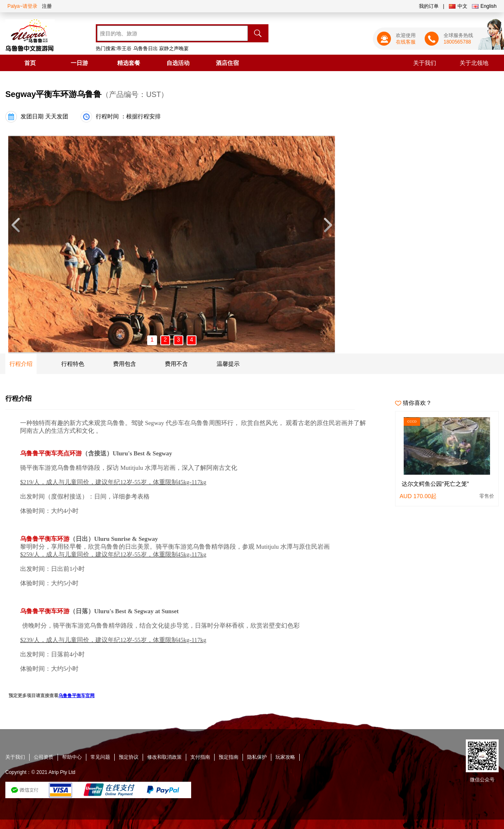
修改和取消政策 (164, 757)
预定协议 (129, 757)
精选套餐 (129, 63)
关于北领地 (474, 63)
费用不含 (176, 364)
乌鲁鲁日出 (146, 48)
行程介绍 (21, 364)
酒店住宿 (227, 63)
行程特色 (73, 364)
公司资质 (44, 757)
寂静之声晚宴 (174, 48)
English (484, 6)
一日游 (79, 63)
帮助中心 (72, 757)
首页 (30, 63)
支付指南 (200, 757)
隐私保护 (257, 757)
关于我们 (425, 63)
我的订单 (429, 6)
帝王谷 (124, 48)
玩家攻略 (285, 757)
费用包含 (125, 364)
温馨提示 (228, 364)
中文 (458, 6)
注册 (47, 6)
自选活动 (178, 63)
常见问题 (100, 757)
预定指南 (229, 757)
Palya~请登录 (22, 6)
